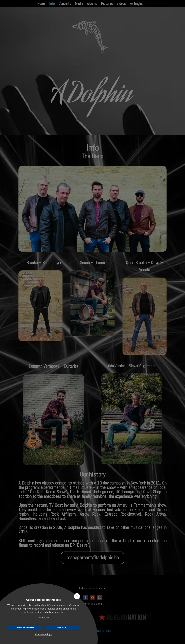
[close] (77, 596)
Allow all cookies (25, 627)
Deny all (62, 627)
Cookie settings (43, 634)
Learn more (43, 617)
